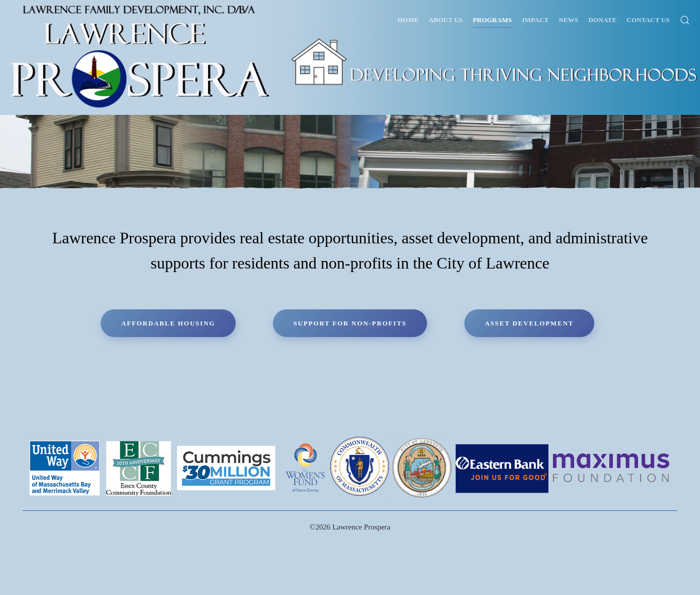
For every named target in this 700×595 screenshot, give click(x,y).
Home (408, 20)
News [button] (568, 20)
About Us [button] (446, 20)
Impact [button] (535, 20)
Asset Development (530, 323)
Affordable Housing (168, 323)
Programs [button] (492, 20)
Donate (602, 20)
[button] (685, 20)
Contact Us (648, 20)
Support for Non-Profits (350, 323)
